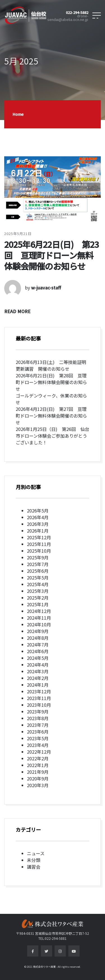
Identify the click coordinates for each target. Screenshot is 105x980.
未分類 (34, 860)
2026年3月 (38, 524)
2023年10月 (39, 705)
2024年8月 (38, 638)
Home (18, 114)
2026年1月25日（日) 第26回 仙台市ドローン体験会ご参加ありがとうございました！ (53, 436)
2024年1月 (38, 685)
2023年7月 (38, 725)
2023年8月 (38, 718)
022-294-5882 (77, 12)
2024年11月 (39, 618)
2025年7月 (38, 564)
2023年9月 (38, 711)
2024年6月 (38, 651)
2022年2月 (38, 758)
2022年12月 (39, 752)
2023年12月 (39, 691)
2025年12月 (39, 537)
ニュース (36, 853)
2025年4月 (38, 584)
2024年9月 (38, 631)
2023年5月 (38, 738)
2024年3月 (38, 671)
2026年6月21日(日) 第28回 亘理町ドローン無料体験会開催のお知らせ (51, 382)
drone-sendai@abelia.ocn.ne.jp (68, 18)
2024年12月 (39, 611)
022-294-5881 (56, 938)
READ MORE (17, 311)
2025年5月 (38, 578)
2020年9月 (38, 778)
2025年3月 (38, 591)
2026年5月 (38, 511)
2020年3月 (38, 785)
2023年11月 (39, 698)
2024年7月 (38, 644)
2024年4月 (38, 665)
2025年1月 (38, 604)
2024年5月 (38, 658)
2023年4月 (38, 745)
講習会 (34, 867)
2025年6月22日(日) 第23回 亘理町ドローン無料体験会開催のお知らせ (52, 255)
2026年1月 (38, 531)
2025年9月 (38, 557)
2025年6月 (38, 571)
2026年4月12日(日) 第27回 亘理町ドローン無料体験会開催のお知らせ (51, 416)
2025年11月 (39, 544)
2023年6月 (38, 732)
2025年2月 (38, 598)
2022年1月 (38, 765)
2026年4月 (38, 517)
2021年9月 (38, 772)
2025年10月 (39, 551)
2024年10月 (39, 624)
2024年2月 (38, 678)
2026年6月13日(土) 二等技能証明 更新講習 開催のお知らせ (53, 365)
